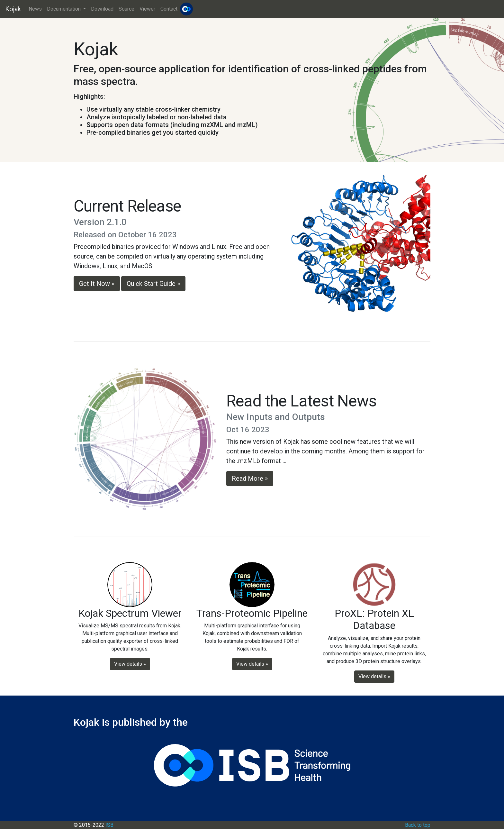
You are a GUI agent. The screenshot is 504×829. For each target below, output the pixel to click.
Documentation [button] (64, 9)
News (35, 9)
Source (126, 9)
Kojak (13, 9)
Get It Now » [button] (97, 284)
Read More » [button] (250, 478)
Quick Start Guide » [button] (153, 284)
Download (102, 9)
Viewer (147, 9)
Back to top (418, 825)
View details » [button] (130, 664)
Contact (169, 9)
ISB (109, 825)
